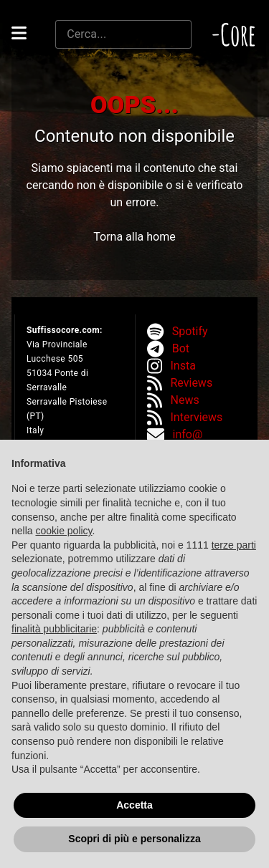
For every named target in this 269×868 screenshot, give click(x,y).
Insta (183, 366)
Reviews (192, 383)
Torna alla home (134, 237)
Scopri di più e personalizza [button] (134, 839)
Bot (181, 348)
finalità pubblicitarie (54, 629)
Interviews (197, 417)
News (185, 400)
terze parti (234, 545)
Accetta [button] (134, 805)
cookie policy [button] (63, 531)
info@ (188, 434)
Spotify (190, 331)
